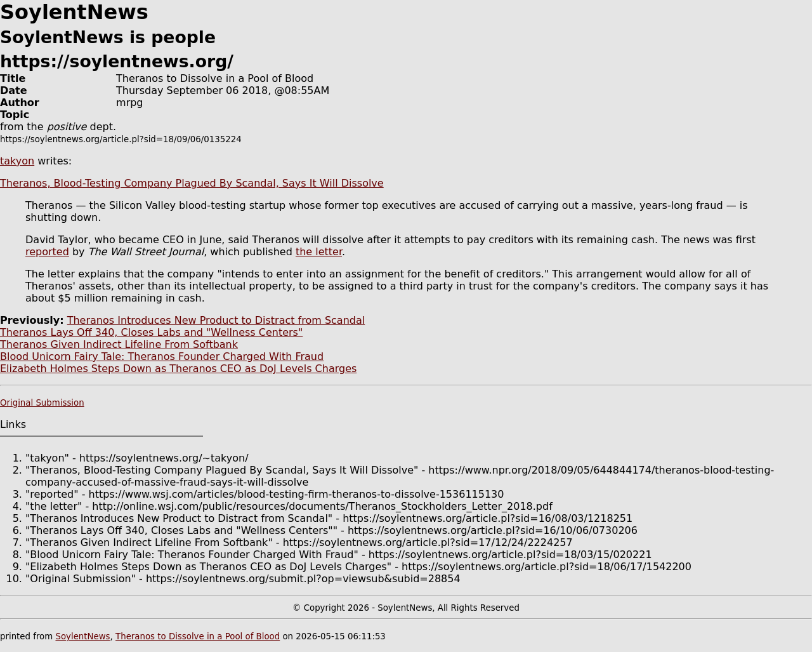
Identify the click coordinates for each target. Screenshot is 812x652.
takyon (17, 161)
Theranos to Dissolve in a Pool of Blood (198, 636)
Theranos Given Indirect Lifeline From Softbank (119, 344)
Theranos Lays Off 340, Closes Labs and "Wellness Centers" (151, 332)
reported (47, 252)
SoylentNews (82, 636)
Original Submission (42, 403)
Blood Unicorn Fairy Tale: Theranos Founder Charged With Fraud (162, 356)
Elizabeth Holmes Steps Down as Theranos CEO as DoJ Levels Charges (178, 369)
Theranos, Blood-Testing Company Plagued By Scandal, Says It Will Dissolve (192, 183)
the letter (319, 252)
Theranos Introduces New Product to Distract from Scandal (216, 320)
